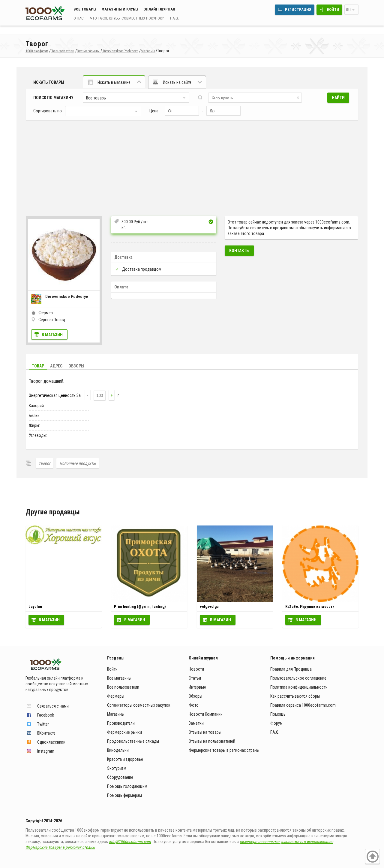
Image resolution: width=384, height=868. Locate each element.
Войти (333, 9)
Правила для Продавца (291, 669)
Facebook (46, 715)
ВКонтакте (46, 733)
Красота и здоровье (125, 759)
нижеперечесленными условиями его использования (286, 842)
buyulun (35, 606)
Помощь (278, 714)
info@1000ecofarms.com (130, 842)
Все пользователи (123, 687)
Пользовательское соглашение (298, 678)
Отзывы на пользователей (212, 741)
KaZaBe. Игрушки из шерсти (310, 606)
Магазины (116, 714)
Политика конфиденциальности (299, 687)
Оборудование (120, 777)
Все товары (85, 9)
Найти (338, 98)
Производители (121, 723)
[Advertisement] (192, 165)
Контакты (239, 251)
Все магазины (119, 678)
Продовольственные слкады (133, 741)
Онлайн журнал (159, 9)
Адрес (56, 366)
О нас (79, 18)
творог (45, 463)
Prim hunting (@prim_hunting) (140, 606)
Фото (194, 705)
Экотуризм (117, 768)
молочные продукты (78, 463)
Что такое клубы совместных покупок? (127, 18)
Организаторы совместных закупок (139, 705)
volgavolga (209, 606)
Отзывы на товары (205, 732)
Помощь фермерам (124, 795)
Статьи (195, 678)
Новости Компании (206, 714)
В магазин (52, 335)
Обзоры (76, 366)
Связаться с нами (53, 706)
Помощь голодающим (127, 786)
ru (348, 10)
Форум (276, 723)
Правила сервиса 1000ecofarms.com (303, 705)
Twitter (43, 724)
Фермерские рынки (124, 732)
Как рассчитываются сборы (295, 696)
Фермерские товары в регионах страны (224, 750)
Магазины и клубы (120, 9)
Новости (196, 669)
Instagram (46, 751)
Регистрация (298, 9)
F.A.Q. (174, 18)
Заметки (196, 723)
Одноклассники (51, 742)
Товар (38, 366)
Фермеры (116, 696)
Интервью (197, 687)
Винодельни (118, 750)
